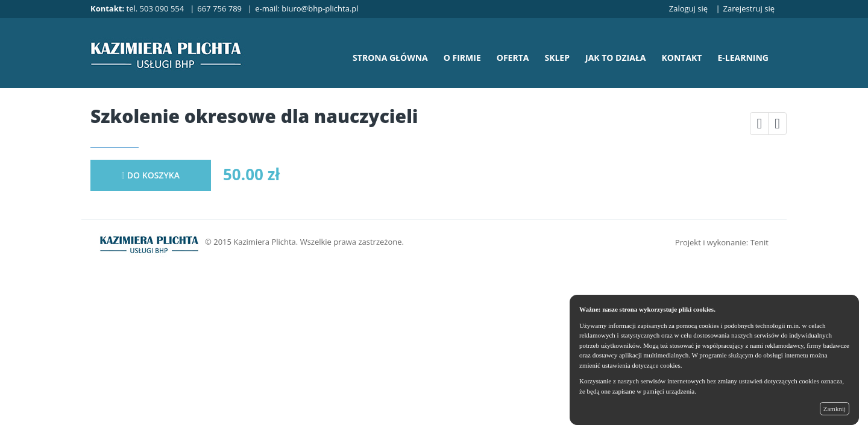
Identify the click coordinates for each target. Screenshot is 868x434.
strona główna (390, 58)
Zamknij (835, 409)
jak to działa (615, 58)
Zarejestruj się (749, 8)
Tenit (759, 242)
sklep (557, 58)
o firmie (462, 58)
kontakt (681, 58)
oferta (513, 58)
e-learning (743, 58)
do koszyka (151, 175)
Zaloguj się (688, 8)
